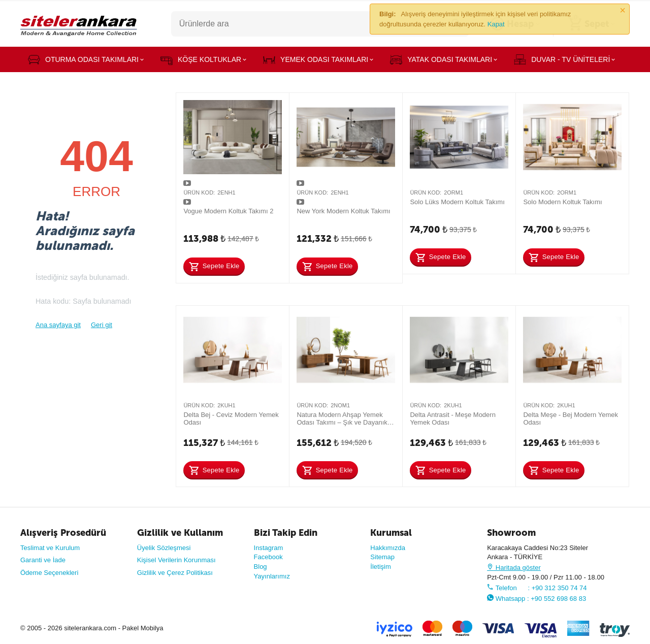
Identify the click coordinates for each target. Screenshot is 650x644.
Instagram (269, 548)
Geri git (102, 325)
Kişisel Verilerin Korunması (176, 560)
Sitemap (382, 557)
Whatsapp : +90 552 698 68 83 (537, 599)
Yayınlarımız (272, 576)
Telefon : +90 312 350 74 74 (537, 588)
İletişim (381, 567)
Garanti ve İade (43, 560)
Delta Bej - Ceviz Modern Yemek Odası (231, 419)
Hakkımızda (388, 548)
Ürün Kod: (199, 192)
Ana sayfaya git (58, 325)
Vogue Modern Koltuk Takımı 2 (228, 211)
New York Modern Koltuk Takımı (343, 211)
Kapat (496, 24)
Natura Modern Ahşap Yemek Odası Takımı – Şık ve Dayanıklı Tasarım (344, 419)
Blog (261, 567)
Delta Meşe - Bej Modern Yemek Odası (571, 419)
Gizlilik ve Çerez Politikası (175, 573)
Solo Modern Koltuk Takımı (562, 202)
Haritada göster (514, 568)
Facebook (268, 557)
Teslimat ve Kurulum (50, 548)
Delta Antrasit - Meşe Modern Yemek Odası (453, 419)
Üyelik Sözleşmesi (164, 548)
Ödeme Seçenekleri (49, 573)
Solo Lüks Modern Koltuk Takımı (457, 202)
